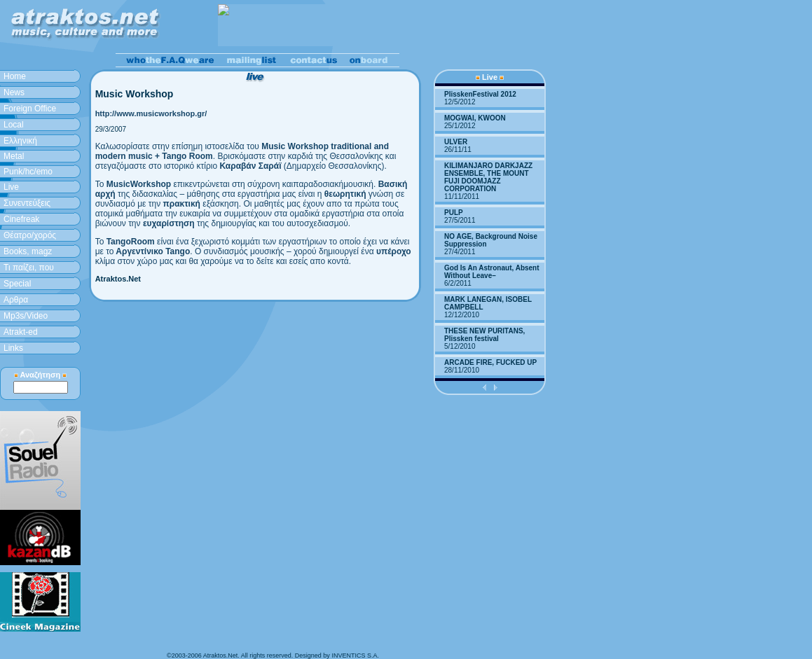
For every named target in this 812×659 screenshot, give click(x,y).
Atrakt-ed (21, 332)
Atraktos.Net (118, 279)
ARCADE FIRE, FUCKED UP (490, 362)
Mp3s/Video (26, 316)
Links (13, 348)
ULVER (456, 142)
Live (11, 187)
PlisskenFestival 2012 (480, 94)
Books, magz (28, 251)
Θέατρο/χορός (30, 235)
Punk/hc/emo (28, 172)
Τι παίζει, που (29, 268)
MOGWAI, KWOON (475, 118)
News (14, 92)
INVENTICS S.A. (355, 655)
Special (17, 284)
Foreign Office (30, 109)
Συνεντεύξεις (27, 203)
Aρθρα (16, 300)
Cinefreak (21, 219)
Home (15, 76)
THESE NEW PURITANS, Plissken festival (484, 335)
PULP (454, 213)
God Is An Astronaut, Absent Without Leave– (492, 272)
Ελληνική (20, 141)
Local (14, 125)
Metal (14, 156)
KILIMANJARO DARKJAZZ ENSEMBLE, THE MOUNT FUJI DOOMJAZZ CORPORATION (488, 177)
